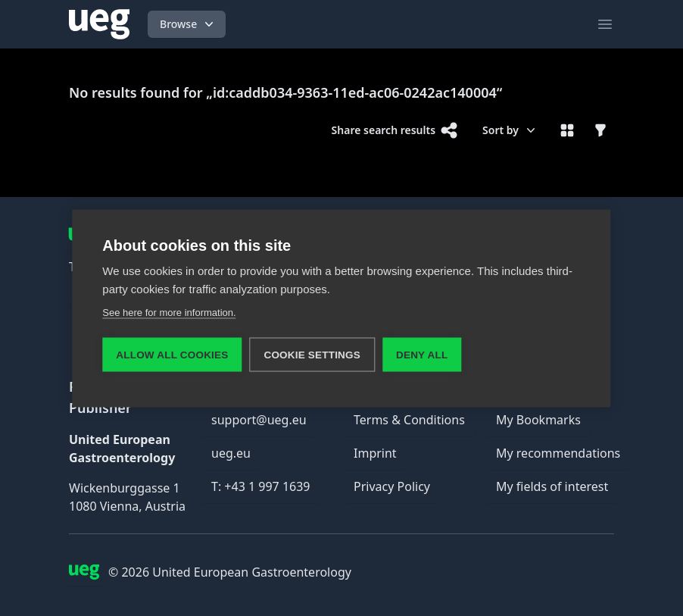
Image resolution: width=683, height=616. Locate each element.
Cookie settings (312, 354)
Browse (188, 24)
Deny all (422, 354)
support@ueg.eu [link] (259, 420)
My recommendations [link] (558, 453)
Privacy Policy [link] (392, 486)
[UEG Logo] (99, 24)
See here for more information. (169, 312)
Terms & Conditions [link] (409, 420)
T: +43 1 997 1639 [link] (261, 486)
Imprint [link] (375, 453)
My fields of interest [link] (552, 486)
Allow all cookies (172, 354)
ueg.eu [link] (231, 453)
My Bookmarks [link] (538, 420)
